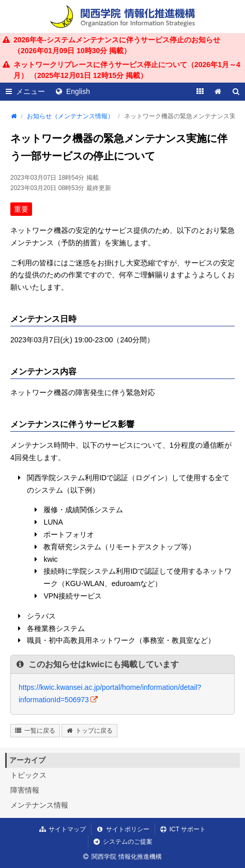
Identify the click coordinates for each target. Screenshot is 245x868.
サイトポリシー (128, 829)
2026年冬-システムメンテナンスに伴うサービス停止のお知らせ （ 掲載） (117, 45)
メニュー (30, 91)
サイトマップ (67, 829)
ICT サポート (188, 829)
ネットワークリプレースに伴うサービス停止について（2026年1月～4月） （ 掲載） (127, 70)
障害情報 (25, 790)
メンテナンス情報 (39, 805)
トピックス (28, 775)
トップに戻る (94, 731)
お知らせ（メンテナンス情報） (70, 116)
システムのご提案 (128, 842)
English (78, 91)
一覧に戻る (40, 731)
